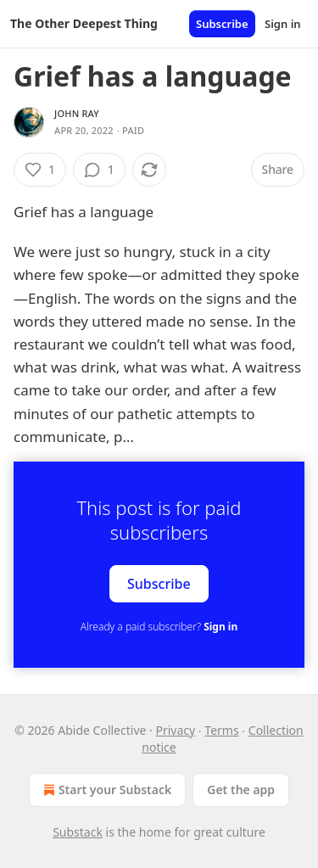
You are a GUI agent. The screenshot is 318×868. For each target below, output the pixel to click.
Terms (221, 730)
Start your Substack (106, 790)
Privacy (175, 730)
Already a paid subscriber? (159, 627)
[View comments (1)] (99, 170)
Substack (78, 832)
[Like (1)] (40, 170)
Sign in (283, 24)
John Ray (77, 113)
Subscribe (222, 24)
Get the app (241, 790)
